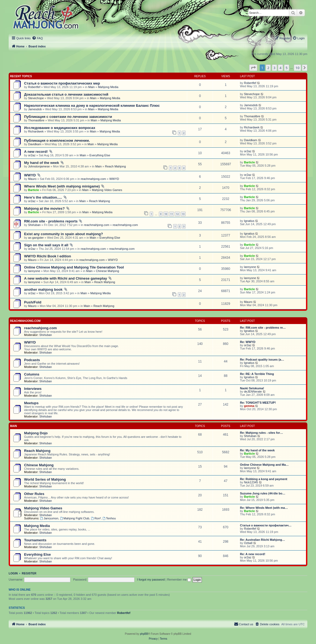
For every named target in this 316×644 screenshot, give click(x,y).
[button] (253, 68)
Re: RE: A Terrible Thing (257, 374)
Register (29, 573)
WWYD (30, 175)
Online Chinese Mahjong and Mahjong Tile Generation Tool (74, 267)
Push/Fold (33, 302)
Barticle (249, 162)
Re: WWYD (248, 342)
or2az (32, 155)
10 (166, 214)
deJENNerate (253, 391)
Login (13, 573)
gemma (249, 406)
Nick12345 (251, 482)
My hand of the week (42, 163)
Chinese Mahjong (107, 271)
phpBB (144, 634)
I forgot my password (151, 580)
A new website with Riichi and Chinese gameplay (66, 278)
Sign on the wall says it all (46, 245)
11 (172, 214)
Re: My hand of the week (257, 450)
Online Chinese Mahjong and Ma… (264, 465)
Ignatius (249, 221)
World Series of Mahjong (45, 479)
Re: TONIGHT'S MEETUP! (258, 403)
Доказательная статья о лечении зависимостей (66, 94)
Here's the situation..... (43, 197)
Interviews (33, 389)
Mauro (32, 179)
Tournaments (35, 540)
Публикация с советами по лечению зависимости (68, 117)
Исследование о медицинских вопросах (60, 128)
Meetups (31, 403)
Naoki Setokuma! (252, 388)
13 (183, 214)
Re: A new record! (253, 554)
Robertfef (34, 87)
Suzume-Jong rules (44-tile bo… (263, 493)
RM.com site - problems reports (51, 221)
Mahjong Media (108, 87)
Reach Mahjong (115, 166)
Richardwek (36, 131)
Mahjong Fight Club (75, 518)
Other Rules (34, 494)
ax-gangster (36, 238)
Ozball (248, 543)
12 (177, 214)
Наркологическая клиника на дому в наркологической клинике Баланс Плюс (92, 106)
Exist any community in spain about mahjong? (64, 234)
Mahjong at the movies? (44, 208)
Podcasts (32, 360)
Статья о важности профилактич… (266, 525)
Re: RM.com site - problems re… (263, 328)
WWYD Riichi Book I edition (48, 256)
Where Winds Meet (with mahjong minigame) (62, 186)
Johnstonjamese (39, 166)
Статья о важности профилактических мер (62, 83)
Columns (32, 374)
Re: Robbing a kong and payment (264, 479)
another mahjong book (43, 289)
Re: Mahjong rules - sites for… (261, 433)
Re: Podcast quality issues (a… (262, 360)
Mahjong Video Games (107, 190)
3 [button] (274, 68)
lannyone (34, 271)
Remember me (179, 580)
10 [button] (297, 68)
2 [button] (268, 68)
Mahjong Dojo (36, 433)
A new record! (36, 152)
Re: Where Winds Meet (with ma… (264, 508)
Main (91, 87)
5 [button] (287, 68)
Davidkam (35, 144)
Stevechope (36, 98)
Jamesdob (35, 109)
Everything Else (100, 155)
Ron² (96, 518)
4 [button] (280, 68)
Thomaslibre (36, 120)
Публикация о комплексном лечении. (57, 140)
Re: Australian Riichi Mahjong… (262, 540)
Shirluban (34, 225)
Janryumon (49, 518)
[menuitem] (37, 38)
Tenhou (109, 518)
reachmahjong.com (93, 179)
